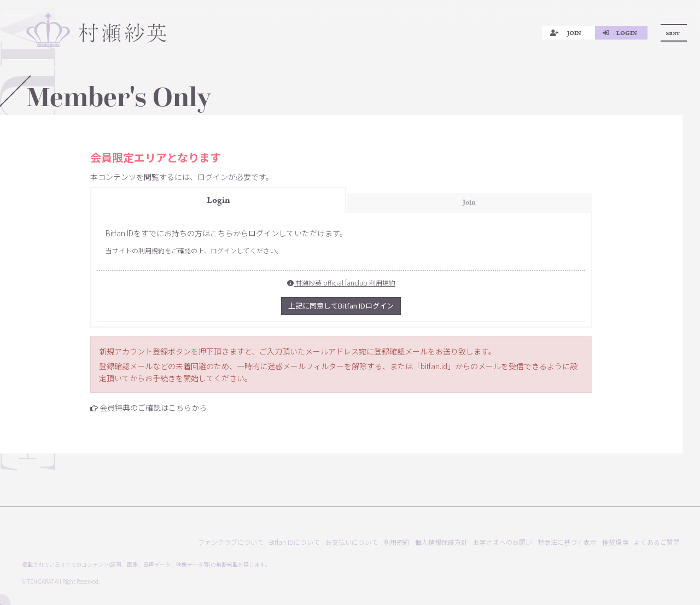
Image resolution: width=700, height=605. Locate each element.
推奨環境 (615, 542)
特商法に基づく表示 (567, 542)
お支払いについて (352, 542)
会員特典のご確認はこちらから (153, 408)
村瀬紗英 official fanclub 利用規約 (341, 283)
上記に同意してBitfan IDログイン (341, 306)
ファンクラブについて (231, 542)
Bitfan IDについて (294, 542)
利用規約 (396, 542)
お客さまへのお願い (503, 542)
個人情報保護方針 (441, 542)
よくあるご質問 (657, 542)
